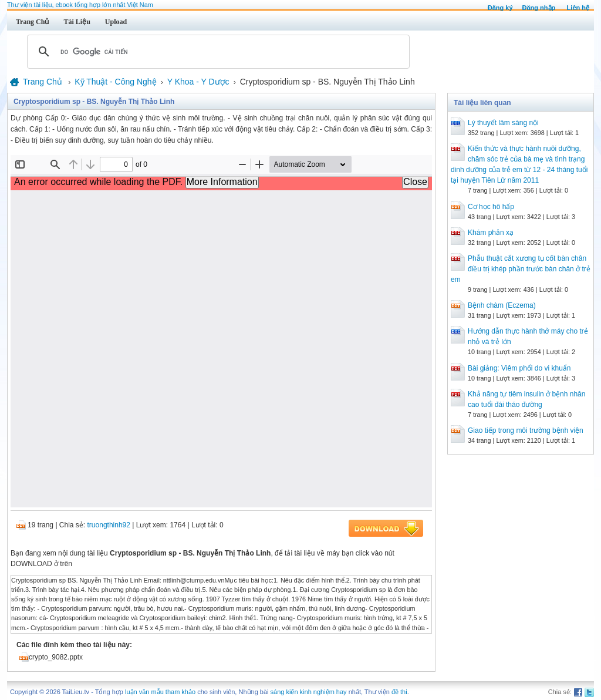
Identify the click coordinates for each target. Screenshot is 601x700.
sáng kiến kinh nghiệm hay (309, 692)
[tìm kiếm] (217, 52)
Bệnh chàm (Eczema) (502, 305)
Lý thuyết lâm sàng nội (503, 123)
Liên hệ (578, 8)
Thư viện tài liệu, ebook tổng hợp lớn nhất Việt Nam (80, 5)
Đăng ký (500, 8)
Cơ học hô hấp (491, 207)
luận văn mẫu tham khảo (160, 692)
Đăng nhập (539, 8)
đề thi (399, 692)
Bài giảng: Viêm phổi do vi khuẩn (519, 368)
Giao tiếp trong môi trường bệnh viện (526, 430)
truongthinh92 (109, 525)
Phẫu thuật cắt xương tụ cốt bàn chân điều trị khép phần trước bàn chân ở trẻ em (521, 269)
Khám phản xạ (491, 233)
